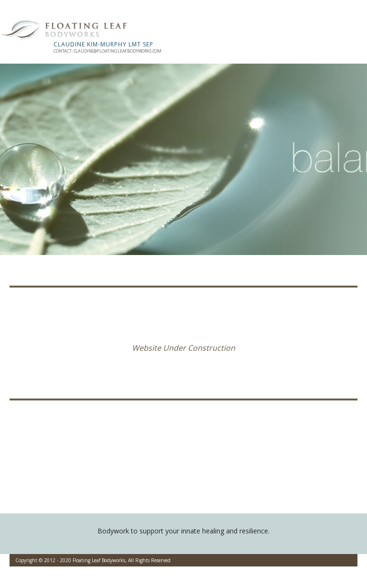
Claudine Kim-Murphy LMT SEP (103, 44)
